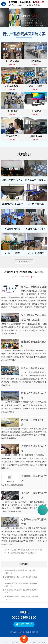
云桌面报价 (43, 640)
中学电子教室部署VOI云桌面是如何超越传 (21, 597)
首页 (5, 640)
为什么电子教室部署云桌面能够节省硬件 (21, 590)
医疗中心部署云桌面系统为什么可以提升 (21, 570)
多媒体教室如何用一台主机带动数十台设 (21, 577)
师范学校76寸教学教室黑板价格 (24, 553)
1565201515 (24, 624)
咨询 (24, 639)
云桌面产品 (33, 640)
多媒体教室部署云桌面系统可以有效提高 (21, 583)
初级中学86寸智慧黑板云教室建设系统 (26, 550)
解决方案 (15, 640)
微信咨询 (43, 510)
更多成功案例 (24, 262)
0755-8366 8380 (24, 617)
